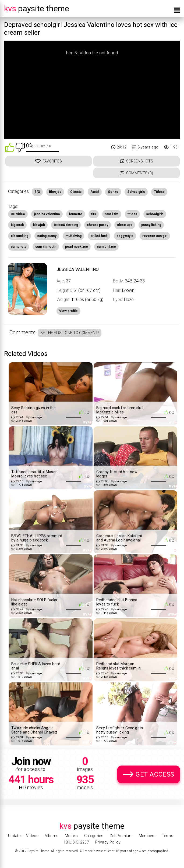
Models (71, 836)
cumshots (19, 247)
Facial (95, 192)
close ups (125, 225)
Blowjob (55, 192)
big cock (17, 225)
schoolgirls (155, 214)
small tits (112, 214)
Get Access (155, 774)
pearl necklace (77, 247)
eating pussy (47, 236)
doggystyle (125, 236)
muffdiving (73, 236)
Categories (94, 836)
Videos (32, 836)
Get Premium (121, 836)
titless (132, 214)
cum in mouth (46, 247)
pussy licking (151, 225)
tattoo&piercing (66, 225)
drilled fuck (99, 236)
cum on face (106, 247)
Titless (159, 192)
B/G (37, 192)
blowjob (39, 225)
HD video (18, 214)
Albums (52, 836)
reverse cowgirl (155, 236)
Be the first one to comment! (70, 333)
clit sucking (20, 236)
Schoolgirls (136, 192)
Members (147, 836)
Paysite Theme (37, 8)
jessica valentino (47, 214)
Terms (167, 836)
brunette (76, 214)
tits (94, 214)
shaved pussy (98, 225)
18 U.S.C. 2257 (76, 842)
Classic (76, 192)
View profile (68, 311)
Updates (15, 836)
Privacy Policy (108, 842)
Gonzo (113, 192)
